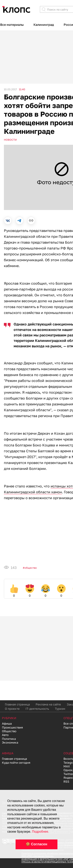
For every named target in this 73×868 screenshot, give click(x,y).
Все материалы (12, 25)
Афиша (7, 723)
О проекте (12, 709)
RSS (66, 781)
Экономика (10, 742)
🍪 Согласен (36, 844)
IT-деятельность (37, 709)
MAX (67, 766)
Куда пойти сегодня (16, 763)
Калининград (44, 25)
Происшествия (12, 727)
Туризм (60, 709)
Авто (5, 735)
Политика (9, 739)
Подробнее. (40, 832)
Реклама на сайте (48, 704)
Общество (31, 568)
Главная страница (17, 704)
